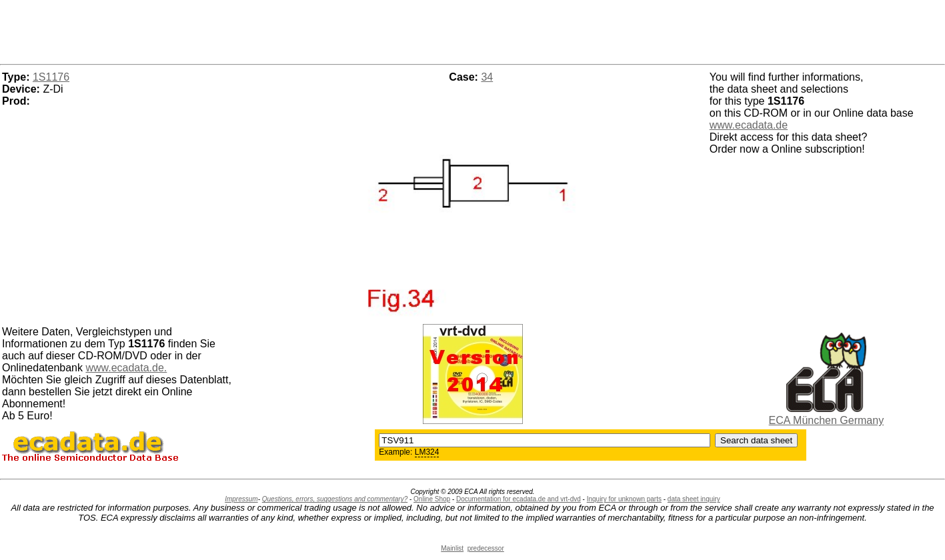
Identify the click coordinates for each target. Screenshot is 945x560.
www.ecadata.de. (126, 368)
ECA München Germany (827, 420)
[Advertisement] (473, 30)
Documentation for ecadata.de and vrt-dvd (519, 499)
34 (487, 77)
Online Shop (432, 499)
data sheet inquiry (694, 499)
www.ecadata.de (749, 125)
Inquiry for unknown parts (624, 499)
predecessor (486, 548)
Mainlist (452, 548)
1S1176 (51, 77)
